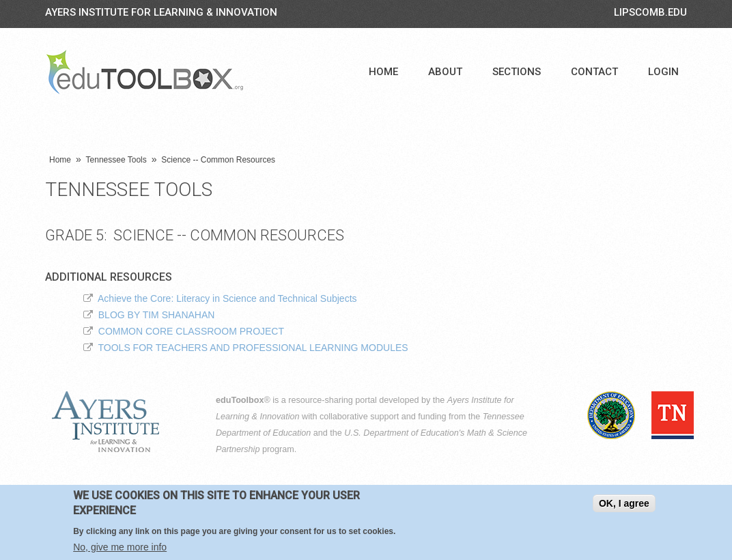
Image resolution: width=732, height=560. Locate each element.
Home (383, 72)
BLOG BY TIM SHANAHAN (157, 315)
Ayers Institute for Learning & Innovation (161, 12)
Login (663, 72)
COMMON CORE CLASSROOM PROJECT (191, 331)
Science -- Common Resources (218, 160)
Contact (594, 72)
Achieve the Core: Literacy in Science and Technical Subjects (227, 298)
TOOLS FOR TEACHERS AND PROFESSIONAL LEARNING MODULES (253, 348)
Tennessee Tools (116, 160)
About (445, 72)
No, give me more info (120, 548)
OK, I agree (624, 505)
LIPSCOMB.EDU (650, 12)
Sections (517, 72)
